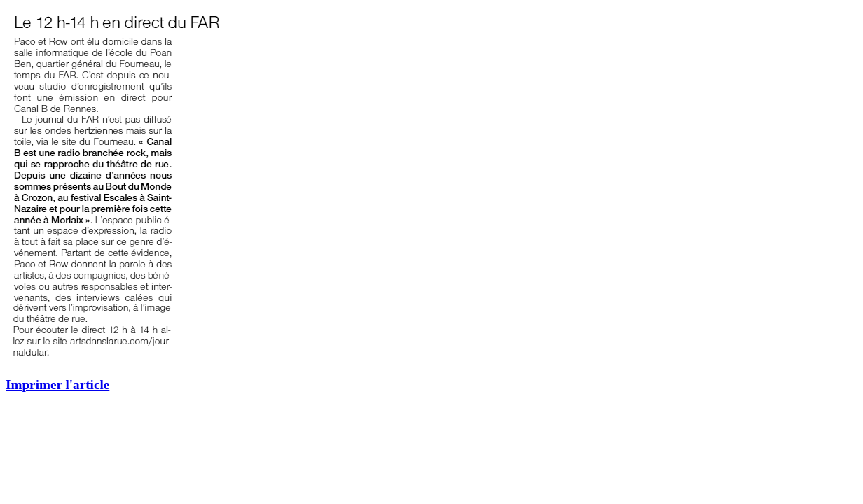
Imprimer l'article (57, 385)
